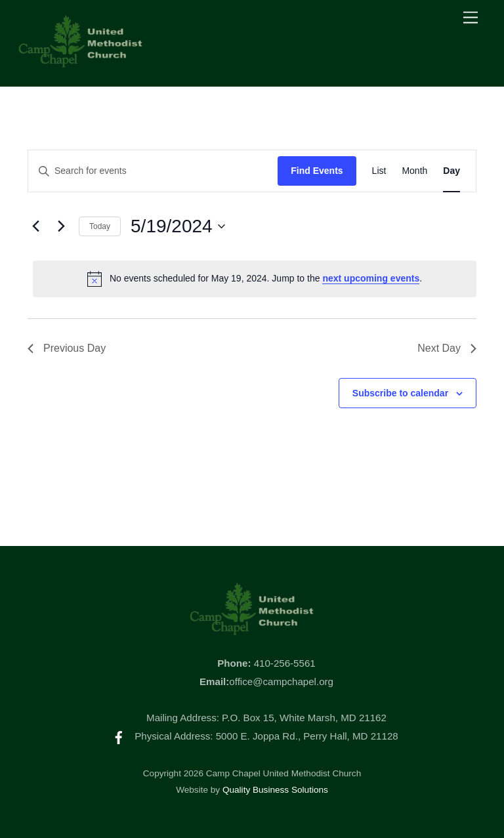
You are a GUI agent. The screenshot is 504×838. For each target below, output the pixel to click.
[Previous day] (35, 226)
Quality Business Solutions (275, 790)
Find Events (317, 171)
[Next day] (61, 226)
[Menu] (471, 18)
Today (100, 226)
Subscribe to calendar (400, 393)
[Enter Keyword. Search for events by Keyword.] (153, 171)
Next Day (447, 348)
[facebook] (119, 736)
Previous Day (67, 348)
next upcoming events (371, 278)
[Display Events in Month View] (414, 171)
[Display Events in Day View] (451, 171)
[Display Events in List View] (379, 171)
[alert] (255, 279)
